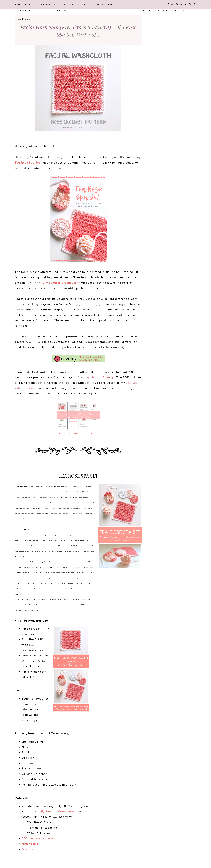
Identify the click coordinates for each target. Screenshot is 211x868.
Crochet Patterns (49, 4)
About (29, 4)
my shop (92, 377)
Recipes (179, 10)
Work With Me (105, 4)
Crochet (25, 10)
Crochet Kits (86, 4)
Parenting (62, 10)
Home (18, 4)
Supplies (69, 4)
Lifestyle (43, 10)
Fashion (162, 10)
